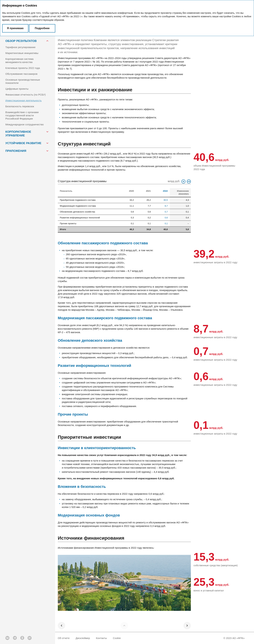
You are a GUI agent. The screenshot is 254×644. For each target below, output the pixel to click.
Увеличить (183, 181)
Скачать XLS (189, 181)
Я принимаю (15, 28)
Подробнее (42, 28)
